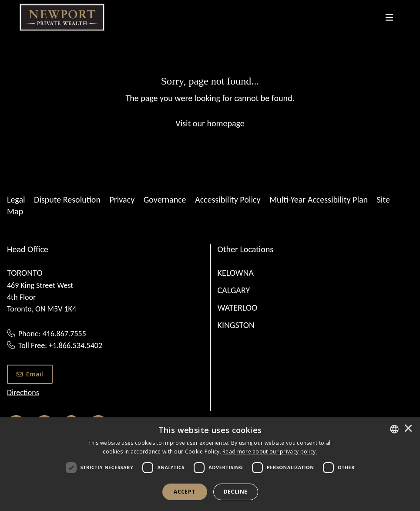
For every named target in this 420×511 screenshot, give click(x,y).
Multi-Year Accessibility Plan (319, 200)
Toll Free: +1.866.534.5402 (60, 345)
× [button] (408, 429)
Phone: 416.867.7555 (52, 334)
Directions (23, 393)
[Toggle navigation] (389, 17)
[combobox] (394, 429)
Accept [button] (184, 492)
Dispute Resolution (67, 200)
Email (30, 374)
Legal (16, 200)
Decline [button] (236, 492)
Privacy (122, 200)
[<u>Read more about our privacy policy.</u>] (270, 452)
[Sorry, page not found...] (210, 102)
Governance (165, 200)
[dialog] (210, 464)
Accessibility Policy (228, 200)
